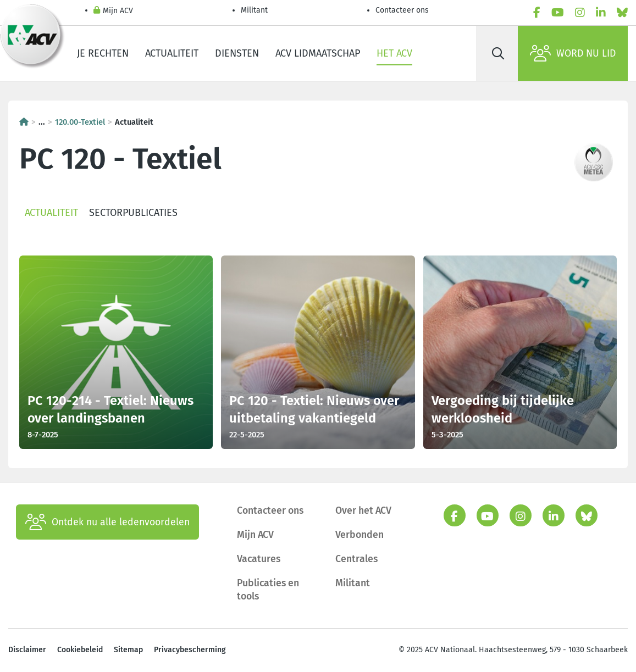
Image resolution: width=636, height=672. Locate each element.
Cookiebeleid (80, 650)
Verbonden (360, 535)
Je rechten (103, 53)
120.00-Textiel (80, 122)
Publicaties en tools (268, 590)
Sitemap (128, 650)
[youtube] (558, 13)
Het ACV (394, 53)
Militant (254, 10)
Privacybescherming (190, 650)
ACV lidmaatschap (318, 53)
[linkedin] (601, 13)
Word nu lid (573, 53)
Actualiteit (172, 53)
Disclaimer (27, 650)
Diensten (237, 53)
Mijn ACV (113, 11)
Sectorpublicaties (133, 213)
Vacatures (259, 559)
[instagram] (580, 13)
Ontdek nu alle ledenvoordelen (107, 522)
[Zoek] (498, 53)
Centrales (356, 559)
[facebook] (537, 13)
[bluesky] (622, 13)
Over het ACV (363, 510)
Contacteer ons (402, 10)
